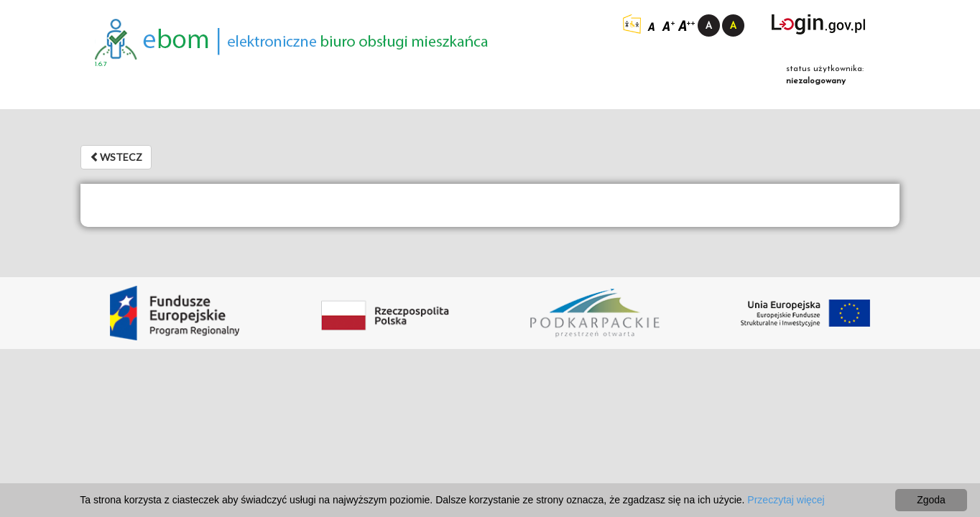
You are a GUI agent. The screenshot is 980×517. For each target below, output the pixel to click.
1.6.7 (101, 64)
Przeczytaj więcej (786, 500)
